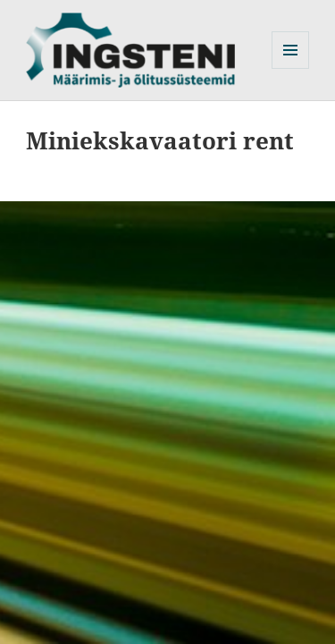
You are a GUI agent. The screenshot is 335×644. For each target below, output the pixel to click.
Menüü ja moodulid (291, 68)
